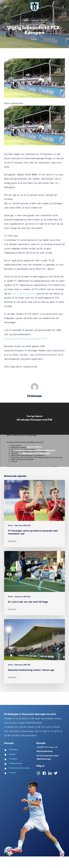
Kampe (12, 754)
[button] (6, 7)
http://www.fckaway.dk (23, 294)
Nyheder (13, 750)
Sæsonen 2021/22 (22, 526)
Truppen (13, 759)
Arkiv (24, 20)
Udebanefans (16, 764)
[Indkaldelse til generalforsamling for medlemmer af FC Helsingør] (34, 451)
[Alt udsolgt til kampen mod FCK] (34, 419)
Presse (12, 773)
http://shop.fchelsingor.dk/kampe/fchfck (25, 339)
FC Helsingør (35, 396)
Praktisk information (20, 768)
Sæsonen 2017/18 (39, 20)
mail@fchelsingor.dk (47, 747)
